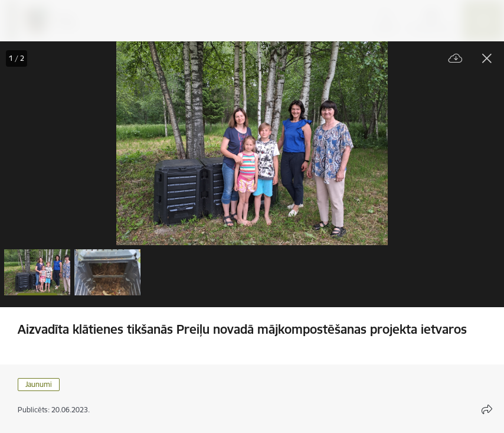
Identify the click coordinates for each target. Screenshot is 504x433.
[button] (37, 272)
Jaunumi (39, 384)
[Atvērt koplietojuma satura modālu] (487, 409)
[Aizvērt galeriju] (487, 58)
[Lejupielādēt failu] (456, 59)
